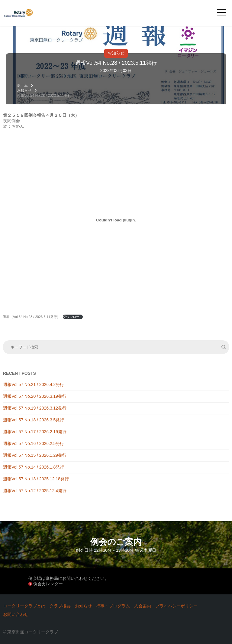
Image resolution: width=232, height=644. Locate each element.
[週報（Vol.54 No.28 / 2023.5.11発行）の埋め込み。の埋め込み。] (116, 220)
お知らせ (116, 53)
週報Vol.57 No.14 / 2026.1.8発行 (34, 467)
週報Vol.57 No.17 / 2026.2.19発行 (35, 432)
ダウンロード (73, 317)
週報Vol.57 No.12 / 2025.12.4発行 (35, 491)
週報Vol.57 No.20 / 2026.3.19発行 (35, 396)
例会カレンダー (48, 584)
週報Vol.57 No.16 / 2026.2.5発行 (34, 443)
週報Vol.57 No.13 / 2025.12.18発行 (36, 479)
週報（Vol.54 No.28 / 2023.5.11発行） (32, 317)
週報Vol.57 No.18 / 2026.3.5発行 (34, 420)
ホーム (22, 85)
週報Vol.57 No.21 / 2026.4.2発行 (34, 384)
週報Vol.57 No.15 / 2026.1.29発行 (35, 455)
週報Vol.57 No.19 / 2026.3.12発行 (35, 408)
